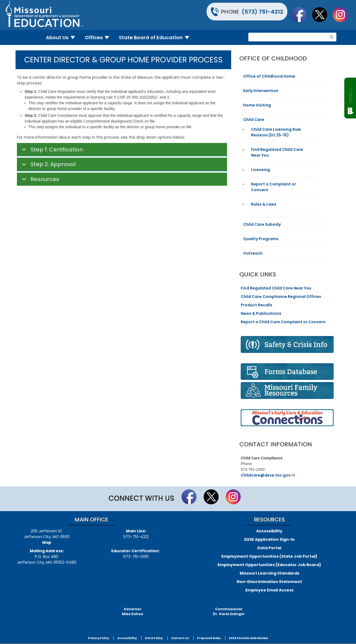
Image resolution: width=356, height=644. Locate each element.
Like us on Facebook (301, 14)
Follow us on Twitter (322, 14)
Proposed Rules (209, 638)
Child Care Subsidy (262, 224)
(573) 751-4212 (263, 12)
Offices (99, 37)
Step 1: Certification (51, 151)
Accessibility (269, 531)
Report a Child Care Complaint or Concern (283, 322)
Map (47, 542)
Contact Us (180, 638)
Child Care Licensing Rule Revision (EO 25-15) (276, 132)
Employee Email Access (269, 590)
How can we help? (350, 93)
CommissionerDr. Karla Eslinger (229, 611)
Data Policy (154, 638)
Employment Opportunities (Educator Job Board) (269, 565)
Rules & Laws (264, 204)
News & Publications (261, 313)
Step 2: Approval (48, 166)
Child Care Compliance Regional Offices (281, 297)
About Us (63, 37)
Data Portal (269, 548)
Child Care (254, 120)
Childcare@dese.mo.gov (268, 475)
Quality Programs (261, 239)
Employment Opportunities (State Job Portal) (269, 556)
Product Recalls (257, 305)
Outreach (253, 253)
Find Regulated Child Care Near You (276, 288)
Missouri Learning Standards (269, 573)
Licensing (260, 170)
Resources (40, 181)
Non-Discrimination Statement (269, 582)
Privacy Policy (99, 638)
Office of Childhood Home (269, 76)
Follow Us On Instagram (343, 14)
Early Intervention (261, 91)
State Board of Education (156, 37)
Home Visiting (257, 105)
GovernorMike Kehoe (132, 611)
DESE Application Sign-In (269, 539)
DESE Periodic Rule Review (248, 638)
